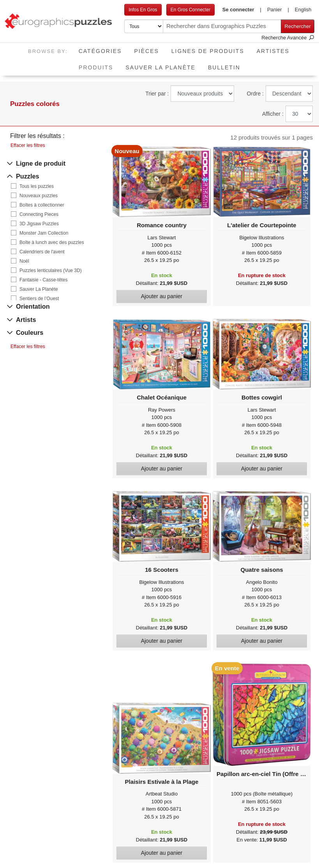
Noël (24, 261)
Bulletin (224, 67)
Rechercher (298, 26)
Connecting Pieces (39, 214)
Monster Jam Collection (44, 233)
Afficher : (273, 114)
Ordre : (255, 94)
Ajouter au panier (162, 296)
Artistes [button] (273, 51)
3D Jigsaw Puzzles (39, 224)
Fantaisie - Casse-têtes (43, 280)
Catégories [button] (100, 51)
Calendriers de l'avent (42, 252)
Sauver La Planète (160, 67)
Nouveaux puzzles (39, 196)
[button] (242, 10)
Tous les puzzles (37, 186)
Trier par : (157, 94)
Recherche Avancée (288, 38)
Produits (99, 65)
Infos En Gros (143, 10)
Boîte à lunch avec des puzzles (52, 242)
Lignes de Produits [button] (208, 51)
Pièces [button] (146, 51)
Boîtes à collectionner (42, 205)
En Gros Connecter (191, 10)
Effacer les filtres (28, 145)
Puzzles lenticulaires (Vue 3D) (51, 270)
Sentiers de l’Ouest (39, 299)
